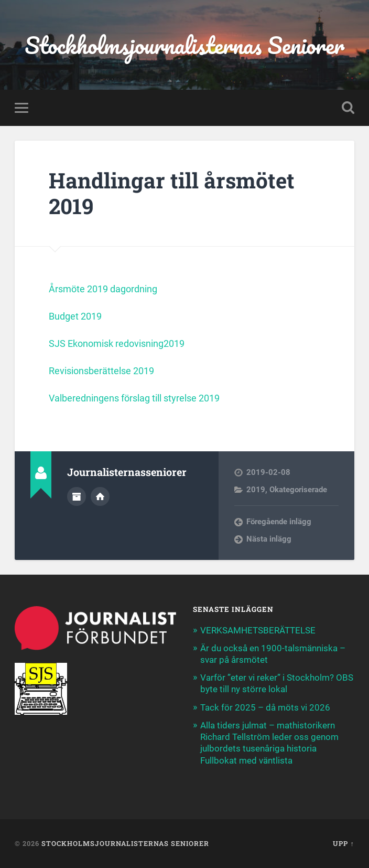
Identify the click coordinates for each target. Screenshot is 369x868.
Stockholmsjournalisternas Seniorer (184, 45)
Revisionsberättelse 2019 (101, 371)
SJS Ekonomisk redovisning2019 (117, 343)
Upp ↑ (343, 843)
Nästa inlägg (269, 539)
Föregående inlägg (279, 522)
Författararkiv (77, 496)
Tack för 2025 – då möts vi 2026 (265, 707)
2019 (256, 490)
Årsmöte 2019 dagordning (103, 289)
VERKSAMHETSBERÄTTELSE (259, 630)
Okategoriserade (298, 490)
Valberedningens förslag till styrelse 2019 (134, 398)
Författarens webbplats (100, 496)
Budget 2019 (76, 316)
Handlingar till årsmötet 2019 (172, 193)
